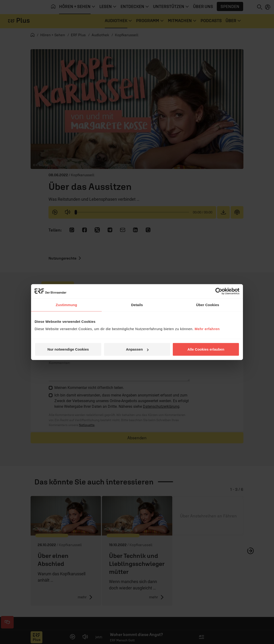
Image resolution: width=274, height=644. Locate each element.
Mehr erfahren (207, 329)
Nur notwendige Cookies (68, 349)
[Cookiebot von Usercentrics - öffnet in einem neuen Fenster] (219, 291)
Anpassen (137, 349)
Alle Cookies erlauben (206, 349)
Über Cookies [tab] (208, 305)
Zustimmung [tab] (66, 305)
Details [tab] (137, 305)
